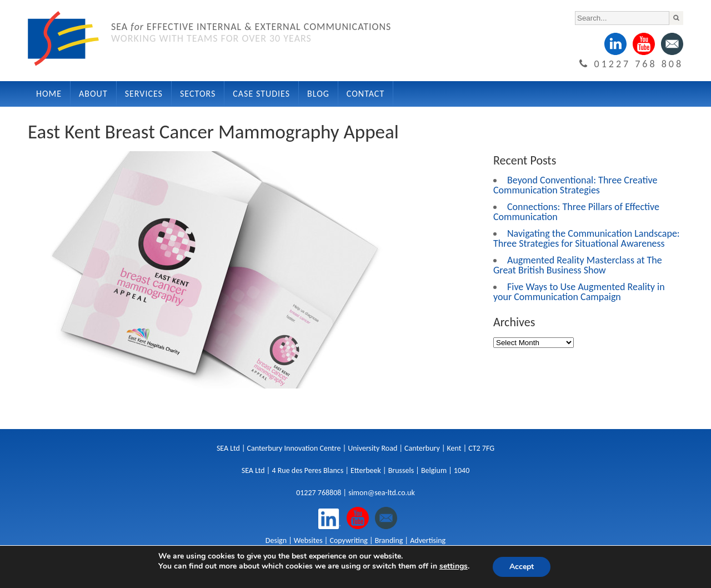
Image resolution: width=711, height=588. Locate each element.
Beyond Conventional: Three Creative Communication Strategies (575, 185)
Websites (308, 540)
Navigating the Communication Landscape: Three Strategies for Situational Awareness (587, 238)
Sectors (198, 94)
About (93, 94)
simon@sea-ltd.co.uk (382, 493)
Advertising (428, 540)
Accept (522, 567)
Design (276, 540)
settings (454, 566)
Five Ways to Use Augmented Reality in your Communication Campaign (579, 292)
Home (49, 94)
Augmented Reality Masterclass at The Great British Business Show (578, 265)
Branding (389, 540)
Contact (365, 94)
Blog (318, 94)
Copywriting (348, 540)
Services (144, 94)
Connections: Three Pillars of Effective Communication (576, 212)
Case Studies (261, 94)
